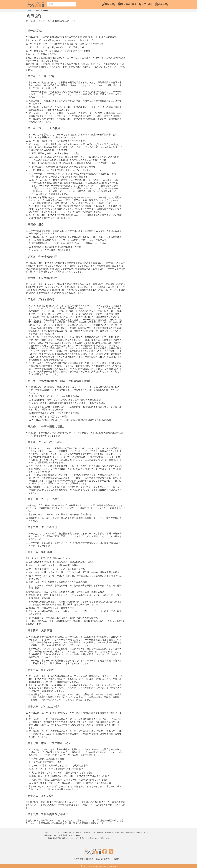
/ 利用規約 (44, 10)
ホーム (29, 10)
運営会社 (79, 859)
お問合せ (118, 859)
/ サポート (36, 10)
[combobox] (61, 4)
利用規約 (90, 859)
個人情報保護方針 (104, 859)
